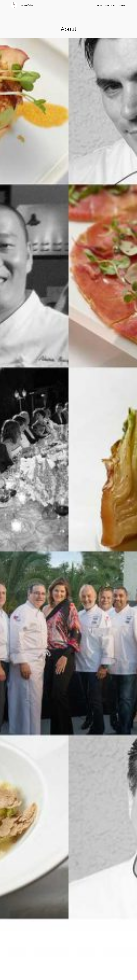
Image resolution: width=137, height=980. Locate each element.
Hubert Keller (26, 5)
